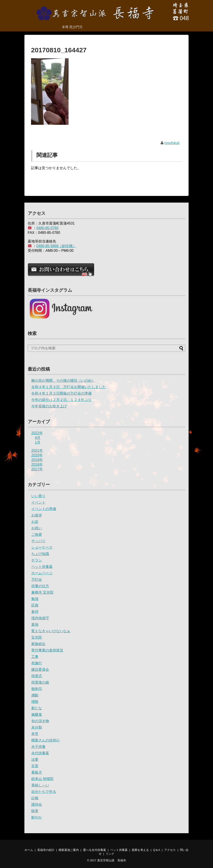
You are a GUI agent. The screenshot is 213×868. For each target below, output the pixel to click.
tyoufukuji (172, 143)
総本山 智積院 (42, 779)
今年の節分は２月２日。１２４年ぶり (61, 400)
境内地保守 (40, 618)
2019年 (37, 460)
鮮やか (37, 817)
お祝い (37, 528)
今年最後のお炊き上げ (49, 406)
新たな (37, 708)
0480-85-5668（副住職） (56, 246)
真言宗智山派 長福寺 (112, 860)
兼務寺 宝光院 (42, 592)
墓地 (35, 625)
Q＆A (157, 850)
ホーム (29, 850)
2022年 (37, 433)
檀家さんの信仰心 (45, 740)
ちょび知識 (40, 554)
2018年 (37, 464)
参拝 (35, 612)
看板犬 (37, 772)
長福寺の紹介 (46, 850)
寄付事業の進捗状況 (47, 650)
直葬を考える (140, 850)
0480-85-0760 (47, 228)
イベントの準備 (44, 509)
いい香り (38, 496)
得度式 (37, 676)
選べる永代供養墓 (95, 850)
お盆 (35, 522)
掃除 (35, 702)
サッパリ (38, 541)
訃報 (35, 798)
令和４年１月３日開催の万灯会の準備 (61, 393)
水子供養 (38, 747)
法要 (35, 759)
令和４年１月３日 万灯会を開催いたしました (69, 387)
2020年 (37, 455)
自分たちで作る (44, 792)
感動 (35, 695)
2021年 (37, 451)
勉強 (35, 599)
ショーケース (42, 547)
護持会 (37, 804)
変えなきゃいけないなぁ (51, 631)
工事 (35, 657)
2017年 (37, 469)
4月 (38, 438)
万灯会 (37, 580)
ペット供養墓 (42, 567)
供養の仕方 (40, 586)
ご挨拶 (37, 535)
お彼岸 (37, 515)
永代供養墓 (40, 753)
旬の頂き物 (40, 721)
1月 (38, 442)
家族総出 (38, 644)
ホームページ (42, 573)
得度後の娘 (40, 682)
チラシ (37, 560)
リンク (110, 854)
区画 (35, 605)
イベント (38, 502)
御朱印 (37, 689)
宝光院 (37, 637)
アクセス (170, 850)
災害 (35, 766)
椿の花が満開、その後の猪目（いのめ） (63, 380)
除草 (35, 811)
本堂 (35, 734)
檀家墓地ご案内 (69, 850)
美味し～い (40, 785)
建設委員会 (40, 670)
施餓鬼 (37, 715)
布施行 (37, 663)
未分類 (37, 727)
